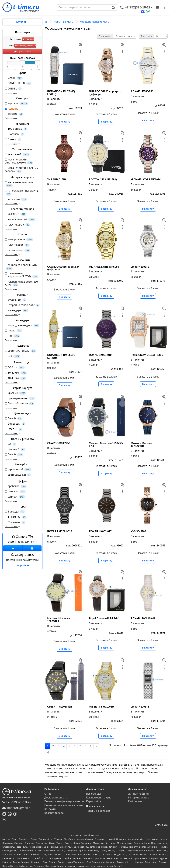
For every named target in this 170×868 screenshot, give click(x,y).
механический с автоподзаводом (19, 161)
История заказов (139, 798)
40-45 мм (16, 378)
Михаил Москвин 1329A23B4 (142, 445)
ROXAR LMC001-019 (60, 531)
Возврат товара (54, 813)
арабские (16, 486)
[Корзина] (157, 7)
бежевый (15, 449)
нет (13, 336)
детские (14, 114)
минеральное (19, 240)
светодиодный (18, 475)
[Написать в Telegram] (16, 814)
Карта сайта (94, 801)
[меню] (164, 7)
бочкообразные (19, 404)
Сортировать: (105, 36)
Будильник (15, 300)
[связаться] (136, 7)
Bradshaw (14, 134)
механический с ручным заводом (22, 170)
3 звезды (15, 512)
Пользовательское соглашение (64, 805)
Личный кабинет (139, 794)
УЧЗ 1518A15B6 (57, 180)
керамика (16, 199)
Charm (14, 78)
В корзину (64, 122)
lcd (10, 444)
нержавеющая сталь (19, 184)
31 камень (15, 522)
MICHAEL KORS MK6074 (146, 180)
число (14, 331)
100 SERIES (16, 129)
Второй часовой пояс (22, 305)
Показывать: (146, 36)
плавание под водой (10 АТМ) (21, 283)
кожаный (16, 214)
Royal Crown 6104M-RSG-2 (147, 355)
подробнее (23, 565)
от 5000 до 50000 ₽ (25, 46)
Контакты (50, 809)
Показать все (13, 93)
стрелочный (18, 470)
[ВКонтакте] (5, 819)
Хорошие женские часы (95, 22)
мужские (16, 104)
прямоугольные (20, 398)
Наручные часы (64, 22)
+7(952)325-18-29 (17, 802)
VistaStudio (161, 825)
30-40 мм (16, 373)
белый (13, 419)
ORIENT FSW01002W (102, 707)
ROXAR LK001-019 (100, 355)
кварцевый (17, 154)
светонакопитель (21, 351)
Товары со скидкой (98, 811)
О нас (48, 794)
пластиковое (17, 245)
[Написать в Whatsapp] (10, 814)
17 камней (16, 517)
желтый (14, 429)
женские (28, 39)
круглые (16, 393)
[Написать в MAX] (5, 814)
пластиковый (17, 225)
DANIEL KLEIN (18, 83)
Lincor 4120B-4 (140, 707)
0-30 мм (15, 368)
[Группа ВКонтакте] (13, 548)
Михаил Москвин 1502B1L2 (59, 620)
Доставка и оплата (56, 798)
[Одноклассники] (32, 548)
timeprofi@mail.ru (17, 808)
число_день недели (22, 325)
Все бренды (93, 794)
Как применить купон (100, 798)
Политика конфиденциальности (64, 801)
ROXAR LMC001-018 (143, 618)
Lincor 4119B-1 (140, 267)
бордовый (15, 424)
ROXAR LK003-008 (142, 91)
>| (48, 752)
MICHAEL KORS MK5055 (104, 267)
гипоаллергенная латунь (22, 192)
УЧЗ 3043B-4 (138, 531)
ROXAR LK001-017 (100, 531)
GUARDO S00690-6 (59, 443)
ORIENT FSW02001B (60, 707)
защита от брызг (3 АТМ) (22, 267)
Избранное (135, 801)
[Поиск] (83, 7)
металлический (20, 219)
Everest (13, 139)
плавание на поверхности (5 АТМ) (21, 275)
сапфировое (18, 250)
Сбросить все (22, 52)
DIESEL (13, 89)
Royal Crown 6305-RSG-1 (104, 618)
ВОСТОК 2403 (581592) (103, 180)
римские (15, 492)
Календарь (17, 310)
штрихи (15, 497)
